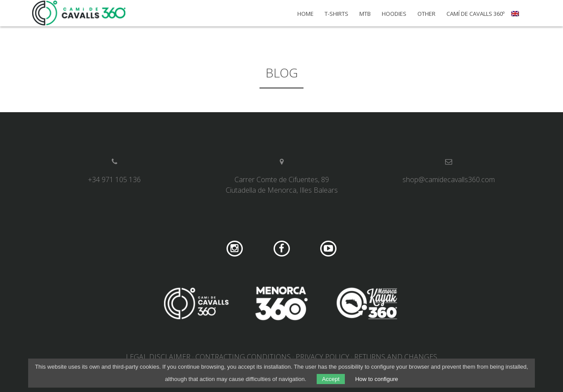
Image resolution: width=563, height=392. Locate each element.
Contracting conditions (243, 357)
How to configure (377, 379)
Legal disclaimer (158, 357)
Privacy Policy (322, 357)
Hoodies (394, 14)
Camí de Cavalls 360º (475, 14)
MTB (365, 14)
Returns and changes (396, 357)
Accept (331, 379)
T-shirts (336, 14)
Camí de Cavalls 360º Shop (79, 13)
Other (426, 14)
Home (305, 14)
